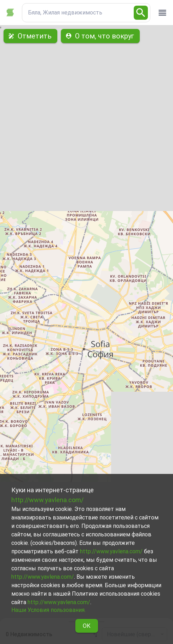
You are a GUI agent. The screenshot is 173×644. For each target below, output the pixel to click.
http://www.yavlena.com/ (47, 500)
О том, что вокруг (100, 36)
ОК (87, 626)
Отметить (30, 36)
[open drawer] (162, 13)
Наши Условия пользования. (48, 610)
